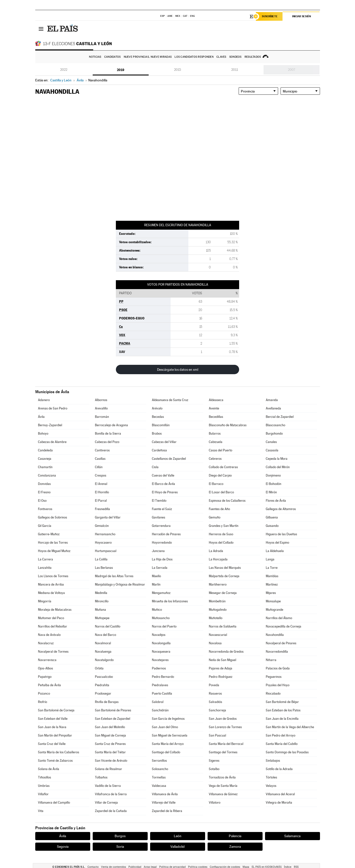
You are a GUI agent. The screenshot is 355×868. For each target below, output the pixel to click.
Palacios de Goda (278, 668)
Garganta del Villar (108, 517)
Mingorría (45, 601)
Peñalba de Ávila (49, 685)
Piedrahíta (102, 685)
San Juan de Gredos (223, 719)
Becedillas (216, 417)
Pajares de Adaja (221, 668)
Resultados (253, 57)
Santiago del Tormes (223, 752)
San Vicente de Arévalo (111, 761)
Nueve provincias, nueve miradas (148, 57)
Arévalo (157, 408)
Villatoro (215, 803)
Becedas (158, 417)
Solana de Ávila (49, 769)
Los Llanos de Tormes (53, 576)
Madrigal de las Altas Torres (114, 576)
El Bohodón (274, 484)
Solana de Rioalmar (108, 769)
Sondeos (235, 57)
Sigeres (214, 761)
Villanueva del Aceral (280, 794)
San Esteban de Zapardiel (113, 719)
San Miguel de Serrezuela (170, 735)
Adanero (44, 400)
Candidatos (113, 57)
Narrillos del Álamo (279, 618)
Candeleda (45, 450)
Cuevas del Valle (163, 475)
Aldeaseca (216, 400)
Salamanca (292, 836)
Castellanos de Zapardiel (169, 459)
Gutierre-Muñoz (49, 534)
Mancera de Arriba (51, 584)
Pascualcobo (104, 677)
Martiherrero (218, 584)
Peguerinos (274, 677)
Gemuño (215, 517)
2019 (121, 70)
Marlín (156, 584)
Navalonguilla (161, 643)
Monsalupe (273, 601)
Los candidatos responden (194, 57)
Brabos (157, 434)
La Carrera (45, 559)
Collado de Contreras (223, 467)
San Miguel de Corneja (110, 735)
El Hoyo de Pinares (165, 492)
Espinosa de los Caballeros (227, 501)
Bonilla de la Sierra (108, 434)
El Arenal (101, 484)
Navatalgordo (104, 660)
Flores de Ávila (276, 501)
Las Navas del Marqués (225, 568)
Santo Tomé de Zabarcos (55, 761)
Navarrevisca (47, 660)
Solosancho (160, 769)
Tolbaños (101, 777)
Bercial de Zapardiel (280, 417)
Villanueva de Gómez (223, 794)
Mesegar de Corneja (223, 593)
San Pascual (217, 735)
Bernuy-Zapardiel (50, 425)
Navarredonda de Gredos (226, 652)
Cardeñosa (159, 450)
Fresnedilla (102, 509)
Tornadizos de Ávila (222, 777)
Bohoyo (43, 434)
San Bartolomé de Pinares (113, 710)
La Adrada (216, 551)
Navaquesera (161, 652)
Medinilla (101, 593)
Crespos (101, 475)
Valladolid (177, 847)
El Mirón (271, 492)
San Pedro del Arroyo (281, 735)
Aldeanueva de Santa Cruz (170, 400)
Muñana (100, 610)
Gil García (45, 526)
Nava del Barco (106, 635)
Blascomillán (161, 425)
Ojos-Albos (45, 668)
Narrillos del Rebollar (53, 626)
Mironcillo (102, 601)
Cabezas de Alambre (52, 442)
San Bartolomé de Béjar (282, 702)
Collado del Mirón (278, 467)
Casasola (272, 450)
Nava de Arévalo (49, 635)
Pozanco (44, 693)
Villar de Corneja (106, 803)
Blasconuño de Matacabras (228, 425)
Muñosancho (161, 618)
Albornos (101, 400)
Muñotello (216, 618)
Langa (270, 559)
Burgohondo (274, 434)
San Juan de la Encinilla (282, 719)
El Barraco (216, 484)
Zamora (235, 847)
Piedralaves (160, 685)
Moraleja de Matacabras (55, 610)
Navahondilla (275, 635)
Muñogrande (275, 610)
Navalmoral (103, 643)
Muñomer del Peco (51, 618)
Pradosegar (103, 693)
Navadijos (159, 635)
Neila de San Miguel (222, 660)
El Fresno (44, 492)
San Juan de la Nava (52, 727)
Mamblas (272, 576)
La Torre (272, 568)
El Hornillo (102, 492)
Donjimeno (273, 475)
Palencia (235, 836)
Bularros (215, 434)
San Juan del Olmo (165, 727)
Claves (221, 57)
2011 (235, 70)
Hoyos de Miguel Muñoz (54, 551)
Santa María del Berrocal (226, 744)
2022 (64, 70)
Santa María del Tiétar (110, 752)
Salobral (158, 702)
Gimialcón (102, 526)
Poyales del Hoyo (278, 685)
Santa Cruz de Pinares (110, 744)
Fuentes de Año (219, 509)
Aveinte (214, 408)
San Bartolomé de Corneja (56, 710)
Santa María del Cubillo (282, 744)
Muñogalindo (218, 610)
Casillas (100, 459)
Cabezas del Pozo (107, 442)
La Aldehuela (275, 551)
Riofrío (43, 702)
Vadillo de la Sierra (108, 786)
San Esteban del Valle (53, 719)
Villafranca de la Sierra (111, 794)
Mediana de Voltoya (51, 593)
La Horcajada (218, 559)
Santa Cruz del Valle (52, 744)
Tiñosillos (44, 777)
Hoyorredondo (162, 543)
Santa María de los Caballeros (59, 752)
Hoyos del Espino (277, 543)
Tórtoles (271, 777)
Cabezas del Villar (164, 442)
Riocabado (273, 693)
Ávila (41, 417)
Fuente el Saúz (162, 509)
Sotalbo (214, 769)
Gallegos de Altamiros (281, 509)
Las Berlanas (104, 568)
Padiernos (159, 668)
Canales (271, 442)
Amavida (272, 400)
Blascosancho (275, 425)
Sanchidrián (160, 710)
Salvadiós (215, 702)
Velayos (271, 786)
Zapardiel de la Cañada (111, 811)
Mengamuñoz (161, 593)
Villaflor (43, 794)
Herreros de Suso (221, 534)
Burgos (120, 836)
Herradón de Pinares (166, 534)
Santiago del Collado (166, 752)
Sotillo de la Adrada (279, 769)
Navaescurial (218, 635)
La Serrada (160, 568)
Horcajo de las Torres (53, 543)
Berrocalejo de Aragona (111, 425)
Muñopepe (102, 618)
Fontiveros (45, 509)
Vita (41, 811)
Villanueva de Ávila (165, 794)
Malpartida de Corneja (224, 576)
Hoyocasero (103, 543)
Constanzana (47, 475)
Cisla (155, 467)
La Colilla (101, 559)
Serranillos (159, 761)
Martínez (272, 584)
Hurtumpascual (106, 551)
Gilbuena (272, 517)
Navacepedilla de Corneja (284, 626)
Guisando (272, 526)
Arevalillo (101, 408)
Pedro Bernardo (163, 677)
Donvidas (44, 484)
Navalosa (215, 643)
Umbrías (44, 786)
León (178, 836)
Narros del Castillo (108, 626)
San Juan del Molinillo (110, 727)
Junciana (158, 551)
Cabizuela (216, 442)
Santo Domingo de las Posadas (287, 752)
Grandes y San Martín (224, 526)
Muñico (157, 610)
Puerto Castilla (162, 693)
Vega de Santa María (223, 786)
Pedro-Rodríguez (221, 677)
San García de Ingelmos (168, 719)
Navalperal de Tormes (53, 652)
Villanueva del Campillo (54, 803)
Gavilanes (159, 517)
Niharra (271, 660)
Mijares (271, 593)
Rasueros (215, 693)
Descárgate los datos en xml (178, 369)
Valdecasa (159, 786)
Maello (156, 576)
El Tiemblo (159, 501)
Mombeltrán (217, 601)
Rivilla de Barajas (107, 702)
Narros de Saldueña (223, 626)
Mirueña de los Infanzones (170, 601)
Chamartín (45, 467)
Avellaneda (273, 408)
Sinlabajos (273, 761)
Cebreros (215, 459)
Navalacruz (46, 643)
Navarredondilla (277, 652)
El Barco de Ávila (163, 484)
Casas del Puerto (221, 450)
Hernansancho (105, 534)
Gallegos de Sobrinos (53, 517)
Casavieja (45, 459)
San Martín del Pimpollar (55, 735)
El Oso (42, 501)
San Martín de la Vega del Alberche (290, 727)
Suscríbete (270, 17)
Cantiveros (102, 450)
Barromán (102, 417)
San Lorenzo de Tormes (225, 727)
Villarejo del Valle (164, 803)
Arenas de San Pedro (53, 408)
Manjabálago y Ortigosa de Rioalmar (120, 584)
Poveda (214, 685)
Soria (120, 847)
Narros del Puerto (164, 626)
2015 (177, 70)
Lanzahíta (45, 568)
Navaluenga (103, 652)
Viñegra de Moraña (279, 803)
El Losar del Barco (221, 492)
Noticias (95, 57)
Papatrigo (45, 677)
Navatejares (160, 660)
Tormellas (159, 777)
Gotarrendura (161, 526)
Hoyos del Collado (221, 543)
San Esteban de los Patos (283, 710)
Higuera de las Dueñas (281, 534)
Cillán (99, 467)
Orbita (99, 668)
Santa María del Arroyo (168, 744)
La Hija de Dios (162, 559)
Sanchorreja (217, 710)
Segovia (63, 847)
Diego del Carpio (220, 475)
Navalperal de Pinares (281, 643)
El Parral (101, 501)
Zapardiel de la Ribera (167, 811)
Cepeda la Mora (277, 459)
